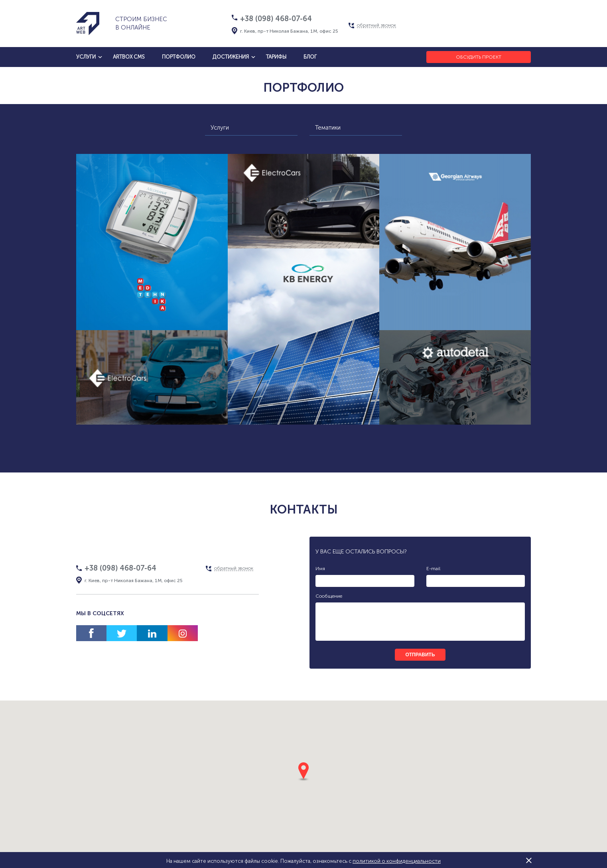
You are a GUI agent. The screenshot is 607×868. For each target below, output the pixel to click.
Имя (320, 569)
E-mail (433, 569)
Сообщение (329, 596)
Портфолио (179, 57)
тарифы (276, 57)
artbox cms (129, 57)
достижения (231, 57)
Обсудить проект (479, 57)
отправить (420, 655)
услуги (86, 57)
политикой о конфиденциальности (397, 861)
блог (310, 57)
